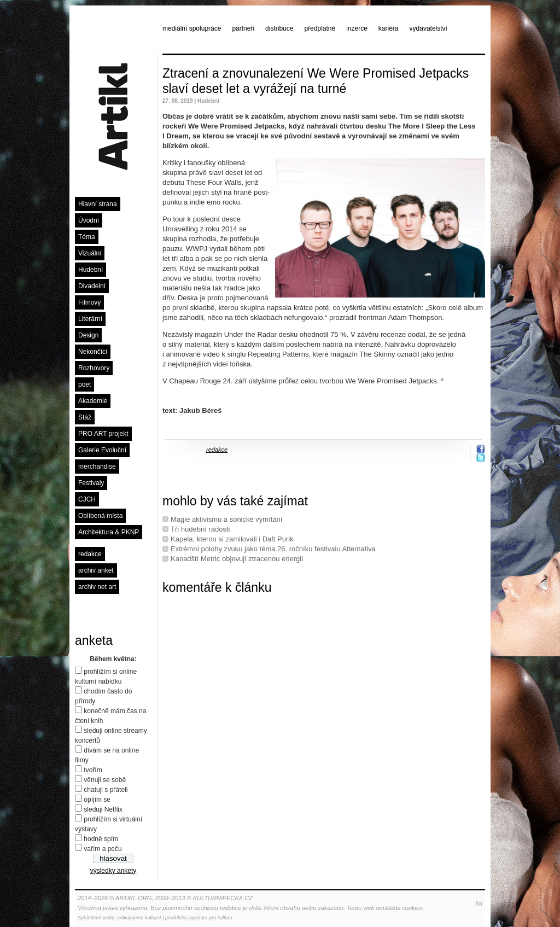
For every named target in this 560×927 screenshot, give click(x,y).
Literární (90, 319)
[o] (479, 903)
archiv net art (97, 587)
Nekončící (93, 352)
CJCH (87, 499)
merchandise (97, 467)
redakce (90, 554)
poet (84, 384)
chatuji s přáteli (106, 790)
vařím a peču (103, 849)
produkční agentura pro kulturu (199, 918)
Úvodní (89, 220)
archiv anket (96, 570)
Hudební (91, 270)
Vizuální (90, 253)
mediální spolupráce (192, 28)
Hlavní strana (98, 204)
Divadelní (92, 286)
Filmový (89, 302)
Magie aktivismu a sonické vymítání (226, 519)
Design (88, 335)
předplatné (320, 28)
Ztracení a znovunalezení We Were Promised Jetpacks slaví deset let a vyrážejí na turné (316, 81)
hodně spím (101, 839)
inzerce (357, 28)
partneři (243, 28)
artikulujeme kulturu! (139, 918)
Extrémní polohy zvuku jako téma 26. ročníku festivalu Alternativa (273, 549)
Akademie (93, 401)
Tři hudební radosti (200, 529)
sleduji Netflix (103, 809)
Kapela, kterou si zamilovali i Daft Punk (232, 539)
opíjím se (97, 800)
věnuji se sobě (105, 780)
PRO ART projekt (103, 434)
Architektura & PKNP (109, 532)
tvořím (93, 770)
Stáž (85, 417)
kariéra (389, 28)
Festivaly (91, 483)
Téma (87, 237)
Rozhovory (94, 368)
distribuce (279, 28)
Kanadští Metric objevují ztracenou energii (237, 559)
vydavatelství (428, 28)
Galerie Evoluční (102, 450)
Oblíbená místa (100, 516)
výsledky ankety (113, 871)
